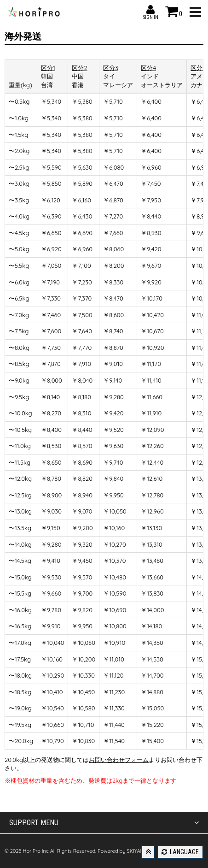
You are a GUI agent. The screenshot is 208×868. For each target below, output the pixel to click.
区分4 (148, 68)
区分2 (79, 68)
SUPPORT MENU (104, 823)
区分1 (48, 68)
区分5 (198, 68)
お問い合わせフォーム (119, 760)
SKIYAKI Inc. (140, 851)
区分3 (111, 68)
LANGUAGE (180, 852)
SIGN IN (150, 10)
